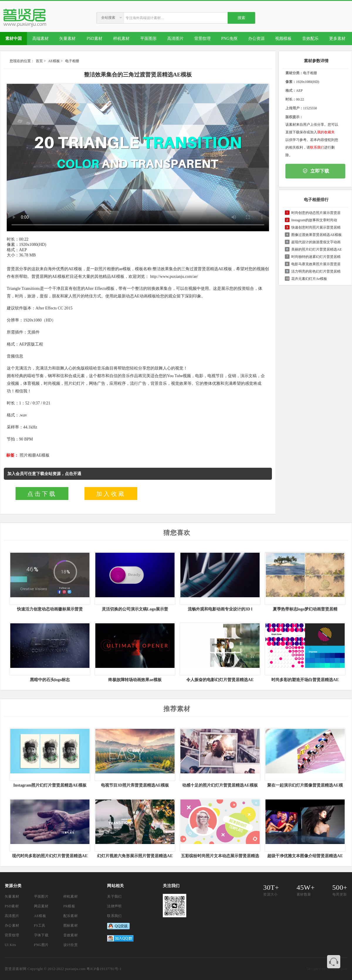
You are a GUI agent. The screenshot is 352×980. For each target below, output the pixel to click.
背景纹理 (12, 935)
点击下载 (42, 494)
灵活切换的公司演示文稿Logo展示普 (135, 609)
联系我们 (317, 147)
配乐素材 (71, 916)
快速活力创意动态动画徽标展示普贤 (50, 609)
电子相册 (72, 61)
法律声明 (114, 906)
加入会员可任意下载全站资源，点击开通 (44, 474)
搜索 (241, 18)
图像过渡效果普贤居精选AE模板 (317, 235)
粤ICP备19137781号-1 (104, 969)
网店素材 (41, 906)
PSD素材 (12, 906)
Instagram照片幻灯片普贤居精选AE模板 (50, 785)
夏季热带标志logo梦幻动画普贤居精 (305, 609)
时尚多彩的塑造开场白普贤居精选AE (305, 680)
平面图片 (41, 896)
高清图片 (12, 916)
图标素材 (71, 925)
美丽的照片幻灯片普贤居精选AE (317, 249)
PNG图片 (41, 945)
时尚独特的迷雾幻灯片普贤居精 (316, 257)
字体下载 (41, 935)
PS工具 (40, 925)
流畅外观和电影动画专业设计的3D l (220, 609)
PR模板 (69, 906)
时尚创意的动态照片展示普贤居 (316, 213)
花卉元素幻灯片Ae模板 (309, 279)
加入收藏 (111, 494)
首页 (39, 61)
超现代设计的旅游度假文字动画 (316, 242)
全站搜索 (108, 18)
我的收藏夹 (326, 132)
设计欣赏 (71, 945)
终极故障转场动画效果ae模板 (135, 680)
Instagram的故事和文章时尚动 (314, 220)
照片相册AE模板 (35, 455)
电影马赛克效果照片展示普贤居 (316, 264)
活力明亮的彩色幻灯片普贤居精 (316, 271)
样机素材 (71, 896)
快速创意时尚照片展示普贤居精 (316, 227)
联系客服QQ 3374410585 (334, 962)
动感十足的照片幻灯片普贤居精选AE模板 (220, 785)
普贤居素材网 (16, 969)
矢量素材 (12, 896)
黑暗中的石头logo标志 (50, 680)
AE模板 (54, 61)
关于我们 (114, 896)
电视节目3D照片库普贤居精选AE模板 (135, 785)
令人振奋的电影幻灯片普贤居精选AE (220, 680)
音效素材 (71, 935)
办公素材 (12, 925)
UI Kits (10, 945)
